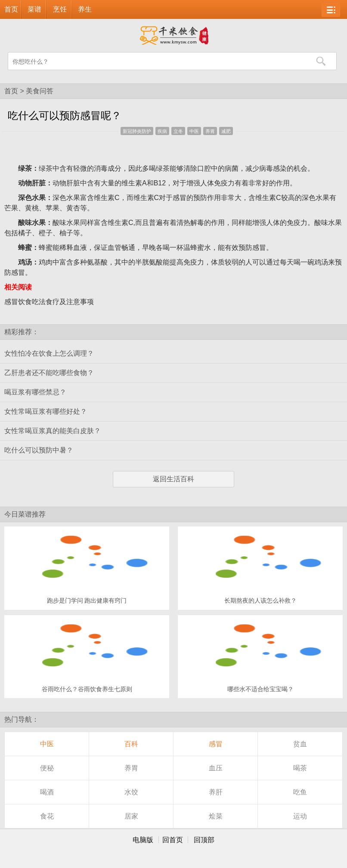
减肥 (226, 131)
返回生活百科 (173, 479)
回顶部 (204, 840)
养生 (85, 9)
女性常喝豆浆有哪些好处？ (46, 411)
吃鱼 (300, 792)
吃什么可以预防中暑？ (39, 450)
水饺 (131, 792)
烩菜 (216, 816)
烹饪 (60, 9)
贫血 (300, 744)
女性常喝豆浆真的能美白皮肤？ (53, 431)
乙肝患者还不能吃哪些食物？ (49, 373)
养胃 (210, 131)
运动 (300, 816)
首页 (11, 9)
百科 (131, 744)
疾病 (162, 131)
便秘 (47, 768)
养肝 (216, 792)
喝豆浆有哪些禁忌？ (35, 392)
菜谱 (34, 9)
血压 (216, 768)
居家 (131, 816)
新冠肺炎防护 (137, 131)
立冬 (178, 131)
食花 (47, 816)
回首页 (173, 840)
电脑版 (143, 840)
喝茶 (300, 768)
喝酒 (47, 792)
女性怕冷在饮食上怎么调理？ (49, 353)
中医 (194, 131)
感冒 (216, 744)
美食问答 (40, 91)
